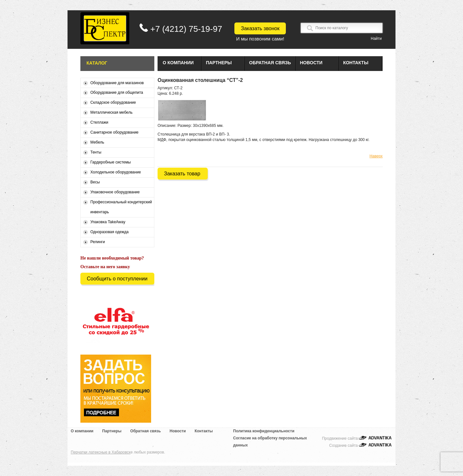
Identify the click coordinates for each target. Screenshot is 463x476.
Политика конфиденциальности (264, 431)
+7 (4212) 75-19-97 (186, 29)
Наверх (376, 156)
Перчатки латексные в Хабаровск (101, 452)
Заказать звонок (260, 28)
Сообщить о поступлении (117, 279)
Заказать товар (182, 174)
